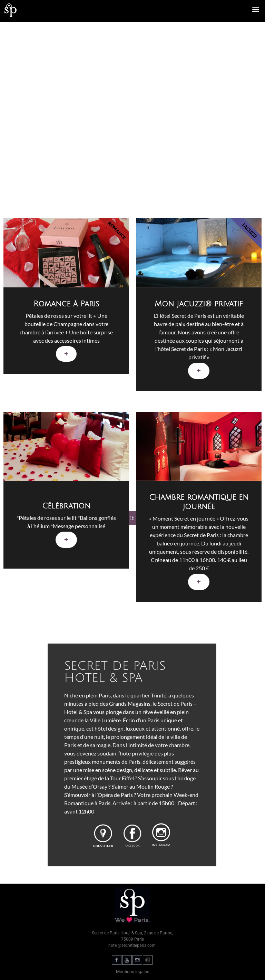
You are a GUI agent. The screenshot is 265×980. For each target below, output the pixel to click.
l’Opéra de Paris (115, 795)
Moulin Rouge (153, 786)
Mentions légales (133, 972)
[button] (256, 9)
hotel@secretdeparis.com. (132, 945)
